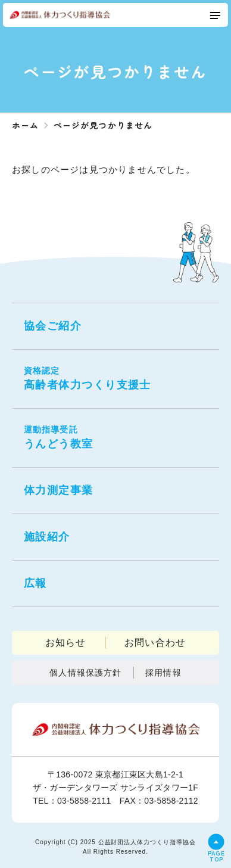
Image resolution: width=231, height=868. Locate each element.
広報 (35, 583)
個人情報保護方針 (85, 673)
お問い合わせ (155, 643)
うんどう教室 (115, 437)
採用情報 (163, 673)
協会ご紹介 (53, 326)
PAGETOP (216, 855)
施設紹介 (47, 537)
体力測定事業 (59, 490)
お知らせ (66, 643)
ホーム (25, 125)
